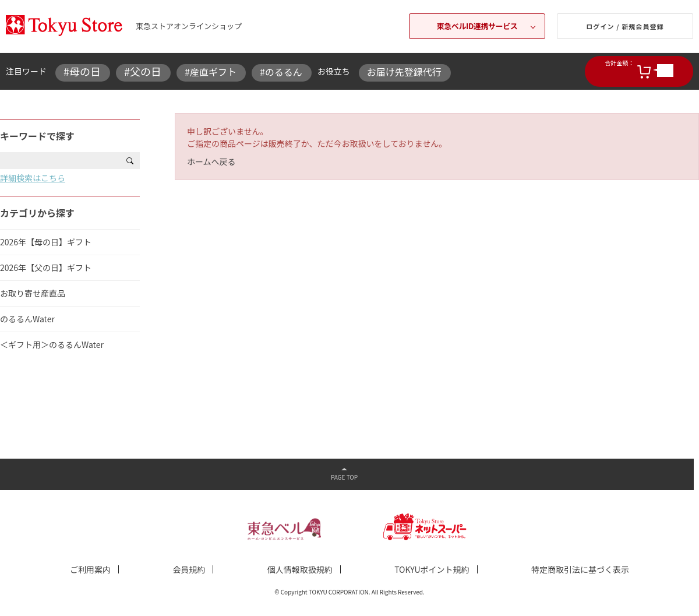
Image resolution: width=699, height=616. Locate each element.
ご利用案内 (90, 569)
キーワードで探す (37, 136)
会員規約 (189, 569)
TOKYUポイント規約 (432, 569)
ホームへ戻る (211, 161)
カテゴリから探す (37, 213)
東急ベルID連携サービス (477, 26)
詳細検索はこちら (33, 178)
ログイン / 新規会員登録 (625, 26)
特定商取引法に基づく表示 (580, 569)
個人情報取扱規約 (300, 569)
